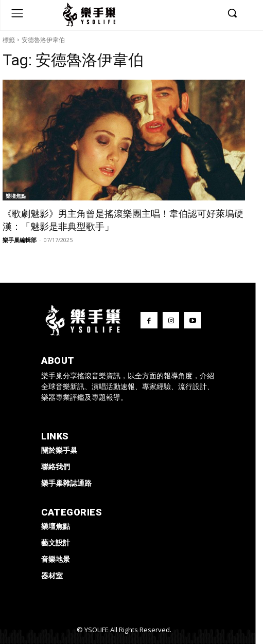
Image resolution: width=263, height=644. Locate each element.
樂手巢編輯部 (20, 240)
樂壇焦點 (16, 196)
